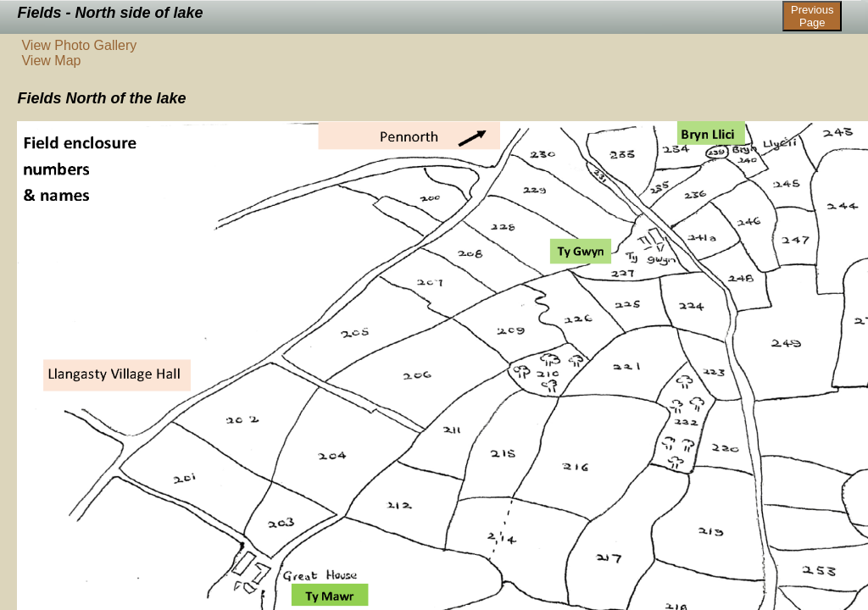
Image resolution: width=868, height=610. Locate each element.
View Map (51, 61)
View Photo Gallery (79, 45)
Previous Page (812, 16)
